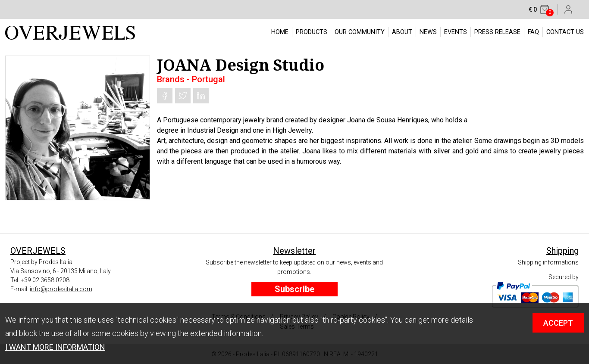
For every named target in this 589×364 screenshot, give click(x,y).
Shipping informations (548, 262)
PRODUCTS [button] (312, 32)
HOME (280, 32)
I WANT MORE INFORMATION (55, 347)
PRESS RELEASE (497, 32)
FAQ (533, 32)
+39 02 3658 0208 (45, 280)
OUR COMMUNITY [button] (360, 32)
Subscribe (294, 289)
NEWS (428, 32)
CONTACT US (565, 32)
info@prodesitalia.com (61, 289)
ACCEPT (558, 323)
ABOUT (402, 32)
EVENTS (456, 32)
